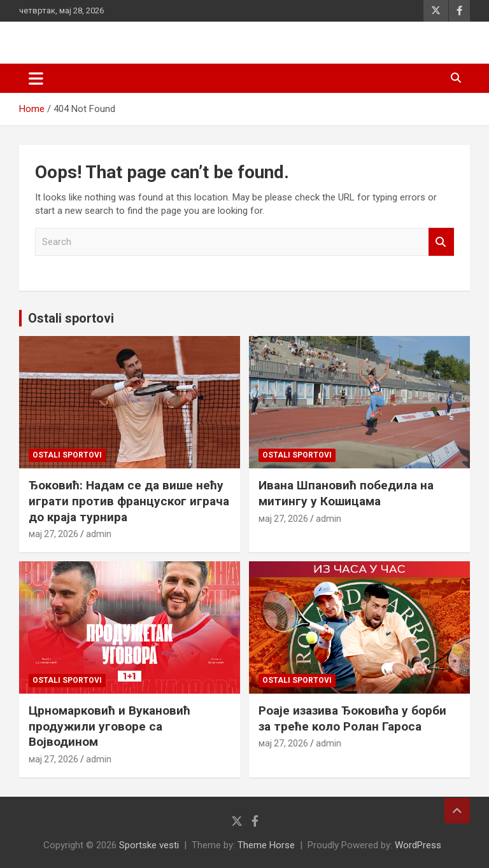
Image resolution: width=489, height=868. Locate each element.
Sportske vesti (149, 845)
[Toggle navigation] (36, 78)
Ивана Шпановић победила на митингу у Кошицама (346, 493)
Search (441, 242)
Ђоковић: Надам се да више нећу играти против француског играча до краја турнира (129, 501)
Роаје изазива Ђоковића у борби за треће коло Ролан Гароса (352, 718)
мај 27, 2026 (53, 534)
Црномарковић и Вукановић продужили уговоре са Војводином (110, 726)
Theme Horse (266, 845)
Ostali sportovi (71, 318)
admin (99, 534)
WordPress (418, 845)
